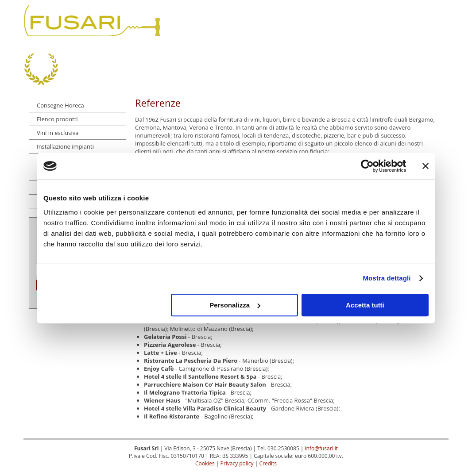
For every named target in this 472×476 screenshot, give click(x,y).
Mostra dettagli (387, 278)
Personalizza (235, 305)
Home (187, 21)
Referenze (381, 21)
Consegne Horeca (60, 105)
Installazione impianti (65, 146)
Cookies (205, 463)
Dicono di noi (328, 21)
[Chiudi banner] (426, 166)
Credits (268, 463)
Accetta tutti (365, 305)
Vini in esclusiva (58, 133)
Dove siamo (274, 21)
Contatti (425, 21)
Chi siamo (226, 21)
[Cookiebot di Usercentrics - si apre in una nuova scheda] (367, 166)
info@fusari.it (322, 448)
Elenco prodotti (57, 119)
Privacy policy (237, 463)
